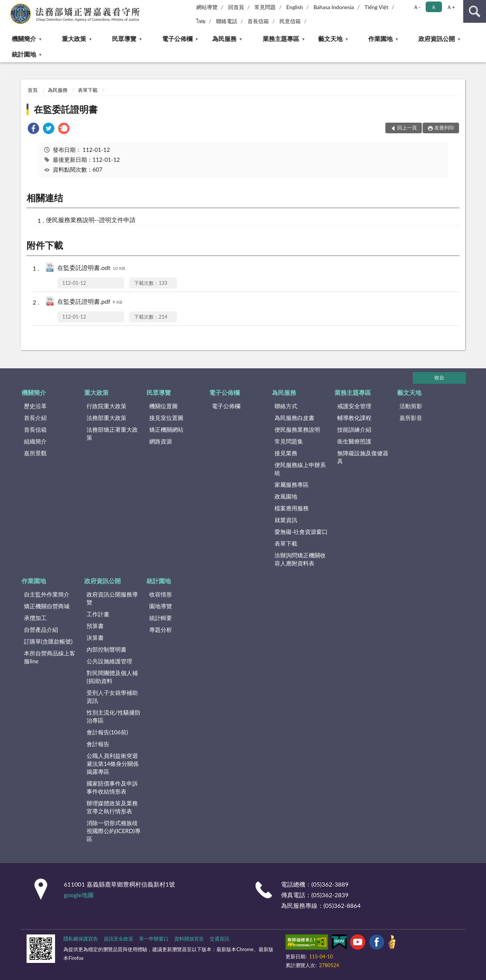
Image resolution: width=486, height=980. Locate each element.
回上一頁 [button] (407, 128)
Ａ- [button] (417, 7)
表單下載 (88, 90)
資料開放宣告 (189, 939)
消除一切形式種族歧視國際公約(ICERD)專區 (114, 831)
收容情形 (161, 594)
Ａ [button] (434, 7)
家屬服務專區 (292, 484)
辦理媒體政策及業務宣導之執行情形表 (112, 807)
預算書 (95, 626)
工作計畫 (98, 614)
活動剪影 (411, 406)
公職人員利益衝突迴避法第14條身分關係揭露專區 (113, 764)
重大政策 (74, 39)
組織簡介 (35, 441)
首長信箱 (258, 21)
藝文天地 (330, 39)
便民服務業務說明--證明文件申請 (91, 220)
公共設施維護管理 (109, 661)
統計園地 (24, 54)
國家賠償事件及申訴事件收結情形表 (112, 787)
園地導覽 (161, 606)
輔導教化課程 (354, 418)
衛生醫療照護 (354, 441)
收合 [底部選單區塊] (439, 377)
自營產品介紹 (41, 630)
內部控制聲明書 (107, 649)
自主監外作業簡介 (47, 594)
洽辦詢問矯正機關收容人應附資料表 (300, 559)
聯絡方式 (286, 406)
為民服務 (224, 39)
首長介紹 (35, 418)
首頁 (33, 90)
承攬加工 (35, 618)
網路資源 (161, 441)
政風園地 (286, 496)
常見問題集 (289, 441)
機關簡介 (24, 39)
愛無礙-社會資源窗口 (301, 532)
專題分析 (161, 630)
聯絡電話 (227, 21)
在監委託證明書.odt (91, 268)
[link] (33, 129)
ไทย (201, 21)
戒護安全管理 (354, 406)
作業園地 (380, 39)
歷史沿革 (35, 406)
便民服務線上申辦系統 (300, 469)
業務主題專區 (281, 39)
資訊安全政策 (118, 939)
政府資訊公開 (437, 39)
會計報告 (98, 744)
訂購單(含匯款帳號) (48, 641)
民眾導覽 (124, 39)
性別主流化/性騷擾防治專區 (114, 716)
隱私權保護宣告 (81, 939)
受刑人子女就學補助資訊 (112, 697)
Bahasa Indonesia (334, 7)
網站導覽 (207, 7)
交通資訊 (219, 939)
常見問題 (265, 7)
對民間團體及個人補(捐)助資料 (112, 677)
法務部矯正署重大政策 (112, 433)
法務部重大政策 (107, 418)
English (295, 7)
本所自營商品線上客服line (50, 657)
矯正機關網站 (166, 429)
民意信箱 (290, 21)
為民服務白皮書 (294, 418)
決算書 (95, 638)
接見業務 (286, 453)
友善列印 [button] (444, 128)
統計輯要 (161, 618)
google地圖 (79, 895)
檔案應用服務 (292, 508)
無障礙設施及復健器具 (363, 457)
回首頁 (236, 7)
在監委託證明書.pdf (90, 302)
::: (6, 6)
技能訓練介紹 (354, 429)
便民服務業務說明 (297, 429)
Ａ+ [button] (451, 7)
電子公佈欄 (177, 39)
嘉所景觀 (35, 453)
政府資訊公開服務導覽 (112, 598)
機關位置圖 (163, 406)
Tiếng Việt (376, 7)
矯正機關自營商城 (47, 606)
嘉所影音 (411, 418)
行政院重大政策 (107, 406)
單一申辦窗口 (154, 939)
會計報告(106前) (107, 732)
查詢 (475, 11)
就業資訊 (286, 520)
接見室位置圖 (166, 418)
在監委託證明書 (66, 109)
